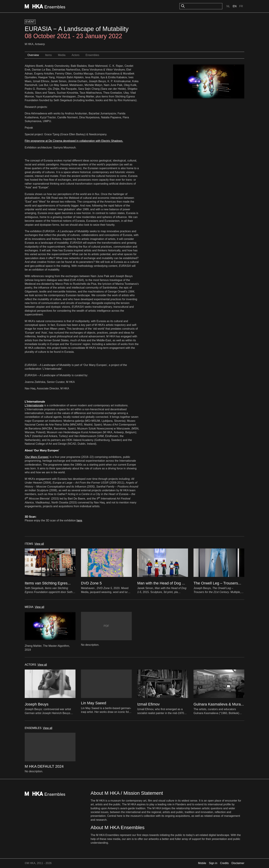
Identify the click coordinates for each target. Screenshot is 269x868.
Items (48, 55)
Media (62, 55)
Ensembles (92, 55)
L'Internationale (34, 405)
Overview (33, 55)
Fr (241, 6)
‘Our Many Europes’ (37, 457)
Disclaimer (238, 863)
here (79, 520)
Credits (224, 863)
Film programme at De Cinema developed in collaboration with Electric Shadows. (74, 141)
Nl (228, 6)
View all (39, 544)
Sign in (213, 863)
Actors (75, 55)
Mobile (202, 863)
